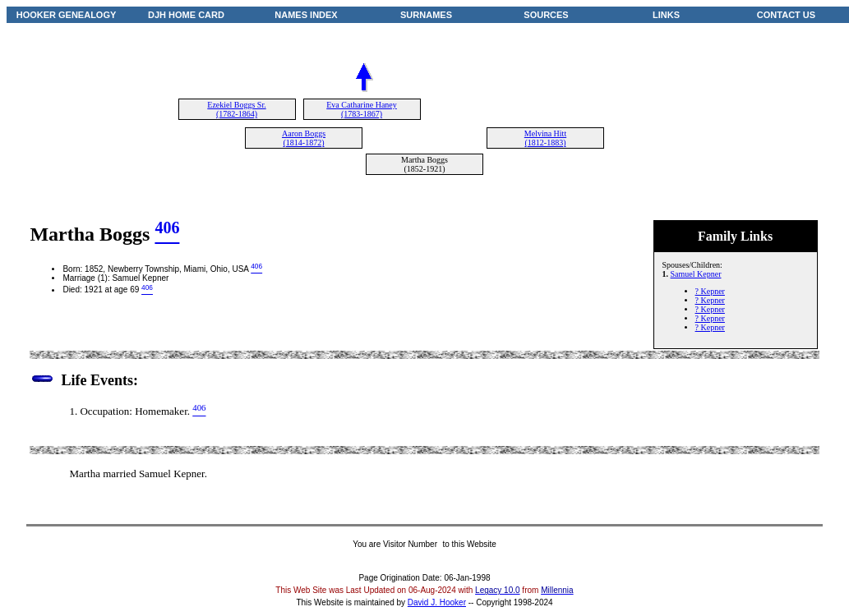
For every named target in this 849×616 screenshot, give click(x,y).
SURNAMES (426, 15)
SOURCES (546, 15)
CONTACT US (786, 15)
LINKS (666, 15)
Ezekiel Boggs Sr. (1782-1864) (236, 109)
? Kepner (710, 291)
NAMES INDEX (306, 15)
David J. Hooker (437, 602)
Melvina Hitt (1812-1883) (545, 138)
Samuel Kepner (696, 274)
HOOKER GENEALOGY (67, 15)
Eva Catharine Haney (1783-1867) (362, 109)
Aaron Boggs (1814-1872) (304, 138)
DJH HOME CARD (186, 15)
